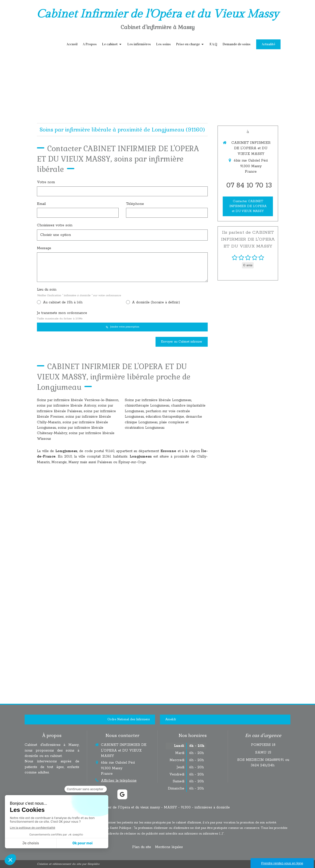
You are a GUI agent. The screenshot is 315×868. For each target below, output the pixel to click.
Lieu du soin (79, 292)
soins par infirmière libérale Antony (67, 406)
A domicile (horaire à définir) (155, 302)
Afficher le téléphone (119, 781)
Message (44, 248)
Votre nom (46, 182)
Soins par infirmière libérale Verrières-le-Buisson (78, 400)
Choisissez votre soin (55, 225)
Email (41, 204)
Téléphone (135, 204)
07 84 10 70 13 (249, 185)
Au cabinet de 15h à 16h (62, 302)
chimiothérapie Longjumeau (147, 406)
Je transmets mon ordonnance (62, 316)
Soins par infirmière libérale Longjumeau (158, 400)
